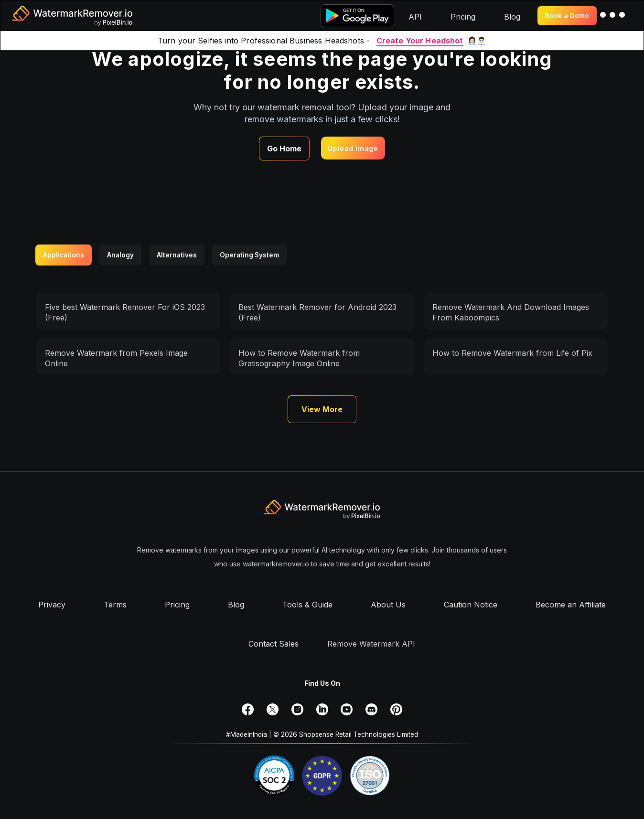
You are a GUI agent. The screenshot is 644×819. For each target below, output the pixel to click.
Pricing (177, 605)
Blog (236, 605)
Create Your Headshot (420, 41)
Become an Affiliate (571, 605)
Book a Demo (567, 16)
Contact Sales (274, 644)
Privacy (52, 605)
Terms (115, 605)
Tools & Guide (307, 605)
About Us (388, 605)
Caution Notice (471, 605)
